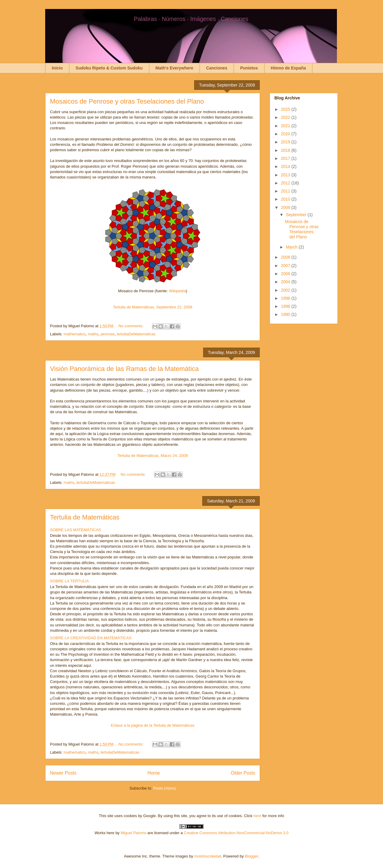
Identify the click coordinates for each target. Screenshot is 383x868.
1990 (286, 314)
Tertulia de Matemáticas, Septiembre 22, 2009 (152, 307)
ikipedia (179, 291)
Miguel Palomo (133, 833)
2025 (286, 109)
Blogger (251, 856)
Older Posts (243, 773)
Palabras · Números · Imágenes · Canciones (191, 19)
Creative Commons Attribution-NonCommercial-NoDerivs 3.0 (236, 833)
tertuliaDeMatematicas (136, 334)
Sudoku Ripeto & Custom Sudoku (109, 68)
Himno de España (288, 68)
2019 (286, 142)
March (292, 247)
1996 (286, 306)
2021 (286, 126)
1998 (286, 298)
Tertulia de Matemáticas (85, 517)
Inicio (57, 68)
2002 (286, 290)
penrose (108, 334)
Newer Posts (63, 773)
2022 (286, 117)
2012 (286, 183)
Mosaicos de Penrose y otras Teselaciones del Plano (127, 101)
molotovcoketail (208, 856)
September (297, 215)
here (257, 816)
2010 (286, 199)
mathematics (75, 334)
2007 (286, 266)
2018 (286, 150)
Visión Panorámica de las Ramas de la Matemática (124, 369)
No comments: (132, 326)
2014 (286, 166)
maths (93, 334)
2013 (286, 175)
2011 (286, 191)
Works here (104, 833)
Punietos (249, 68)
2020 (286, 134)
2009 (286, 207)
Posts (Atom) (164, 788)
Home (154, 773)
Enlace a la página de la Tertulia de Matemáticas (152, 725)
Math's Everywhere (174, 68)
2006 (286, 274)
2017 (286, 158)
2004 (286, 282)
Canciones (217, 68)
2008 (286, 257)
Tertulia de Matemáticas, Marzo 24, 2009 (153, 456)
